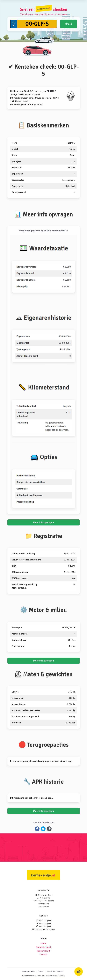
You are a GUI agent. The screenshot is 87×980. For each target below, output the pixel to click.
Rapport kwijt (44, 951)
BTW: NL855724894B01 (55, 971)
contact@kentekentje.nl (45, 929)
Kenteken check (44, 947)
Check (69, 24)
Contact (44, 955)
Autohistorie (44, 904)
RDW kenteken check (44, 895)
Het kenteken (44, 907)
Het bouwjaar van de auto (44, 901)
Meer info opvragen (44, 522)
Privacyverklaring (29, 971)
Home (44, 943)
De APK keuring (44, 898)
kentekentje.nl (45, 920)
